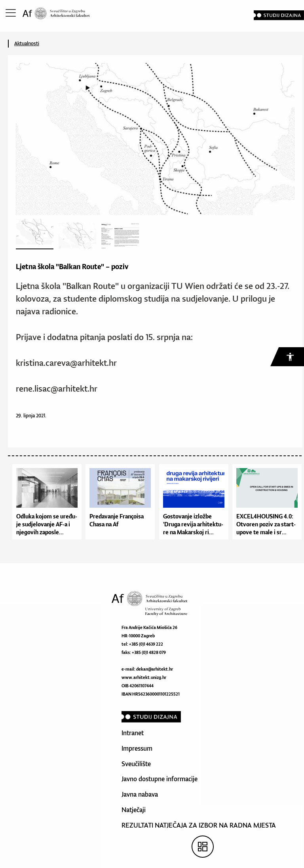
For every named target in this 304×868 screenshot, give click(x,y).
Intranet (133, 733)
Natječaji (134, 810)
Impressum (137, 748)
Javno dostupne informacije (160, 779)
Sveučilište (136, 764)
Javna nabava (140, 794)
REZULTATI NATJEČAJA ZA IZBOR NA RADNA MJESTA (199, 825)
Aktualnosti (27, 43)
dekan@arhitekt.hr (155, 669)
